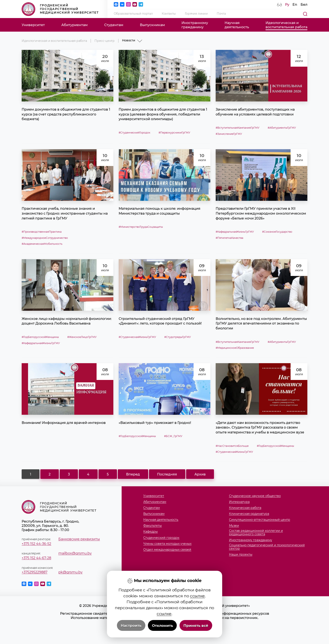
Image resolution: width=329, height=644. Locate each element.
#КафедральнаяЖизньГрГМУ (235, 232)
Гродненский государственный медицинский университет (60, 9)
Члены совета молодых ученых (167, 544)
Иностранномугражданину (195, 25)
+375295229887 (34, 572)
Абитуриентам (75, 25)
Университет (33, 25)
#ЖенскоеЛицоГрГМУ (82, 337)
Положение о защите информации (164, 622)
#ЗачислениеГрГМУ (229, 134)
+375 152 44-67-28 (36, 558)
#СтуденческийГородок (134, 133)
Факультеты (153, 526)
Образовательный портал (133, 14)
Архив (200, 474)
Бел (304, 4)
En (295, 4)
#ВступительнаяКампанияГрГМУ (238, 128)
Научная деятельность (161, 520)
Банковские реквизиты (79, 539)
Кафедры (150, 532)
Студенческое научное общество (255, 496)
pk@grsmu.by (70, 572)
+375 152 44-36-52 (36, 544)
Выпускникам (152, 25)
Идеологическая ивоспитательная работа (286, 25)
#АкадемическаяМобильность (42, 244)
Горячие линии (196, 14)
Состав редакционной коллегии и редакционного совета (256, 532)
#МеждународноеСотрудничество (45, 238)
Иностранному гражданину (251, 540)
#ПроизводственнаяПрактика (42, 232)
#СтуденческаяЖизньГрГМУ (137, 337)
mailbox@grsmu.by (75, 553)
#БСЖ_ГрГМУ (173, 436)
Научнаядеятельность (237, 25)
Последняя (167, 474)
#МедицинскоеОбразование (235, 348)
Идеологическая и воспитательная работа (54, 41)
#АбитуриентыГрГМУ (282, 128)
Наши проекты (241, 555)
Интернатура (239, 502)
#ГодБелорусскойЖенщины (40, 337)
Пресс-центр (105, 41)
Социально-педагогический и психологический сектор (267, 547)
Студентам (114, 25)
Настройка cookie (165, 635)
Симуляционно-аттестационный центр (260, 520)
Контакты (169, 14)
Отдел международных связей (167, 550)
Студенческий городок (161, 538)
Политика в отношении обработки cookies (165, 626)
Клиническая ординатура (249, 514)
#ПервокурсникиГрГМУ (174, 133)
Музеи (234, 526)
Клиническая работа (245, 508)
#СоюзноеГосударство (277, 232)
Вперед (133, 474)
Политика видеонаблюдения (164, 630)
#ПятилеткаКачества (229, 238)
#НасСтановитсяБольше (232, 446)
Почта (221, 14)
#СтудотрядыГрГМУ (178, 337)
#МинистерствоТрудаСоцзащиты (141, 227)
